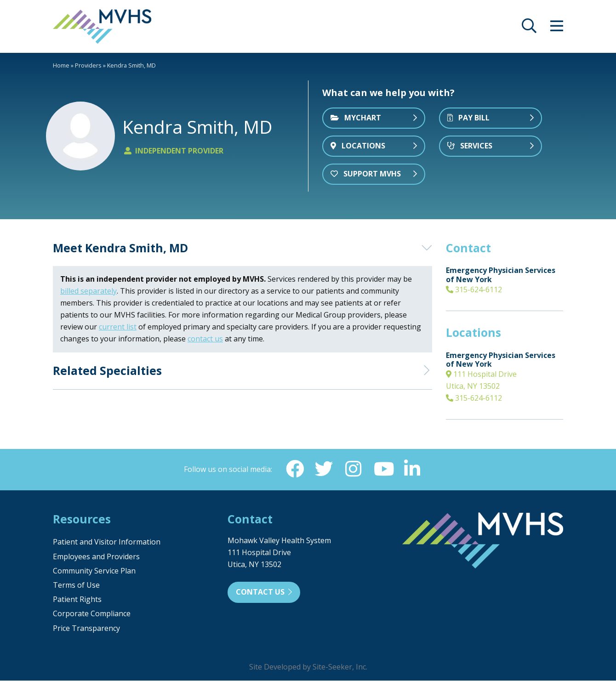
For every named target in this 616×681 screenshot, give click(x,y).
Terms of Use (76, 585)
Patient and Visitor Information (107, 542)
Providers (88, 65)
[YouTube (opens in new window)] (383, 469)
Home (61, 65)
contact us (205, 339)
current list (118, 327)
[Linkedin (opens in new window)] (412, 469)
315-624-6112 (474, 289)
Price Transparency (86, 629)
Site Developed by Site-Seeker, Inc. (308, 667)
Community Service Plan (94, 571)
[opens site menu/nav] (557, 28)
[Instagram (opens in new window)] (354, 469)
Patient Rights (77, 600)
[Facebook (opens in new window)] (295, 469)
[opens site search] (529, 28)
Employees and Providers (96, 557)
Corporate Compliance (92, 614)
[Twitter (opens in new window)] (324, 469)
